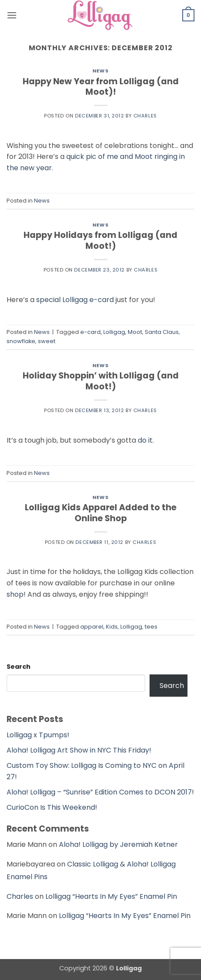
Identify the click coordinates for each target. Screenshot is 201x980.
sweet (47, 341)
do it (145, 440)
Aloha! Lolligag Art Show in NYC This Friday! (79, 750)
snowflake (21, 341)
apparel (92, 627)
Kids (112, 627)
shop (15, 594)
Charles (145, 116)
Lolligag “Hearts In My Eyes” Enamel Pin (111, 896)
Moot (135, 332)
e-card (90, 332)
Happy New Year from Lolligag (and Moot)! (101, 87)
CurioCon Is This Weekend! (52, 807)
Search (19, 667)
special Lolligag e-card (75, 300)
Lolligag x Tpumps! (38, 735)
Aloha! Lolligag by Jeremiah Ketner (118, 844)
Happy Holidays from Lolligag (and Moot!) (100, 241)
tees (151, 627)
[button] (12, 15)
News (100, 71)
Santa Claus (162, 332)
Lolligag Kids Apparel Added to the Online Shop (101, 513)
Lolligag (114, 332)
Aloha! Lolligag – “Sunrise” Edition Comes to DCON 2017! (100, 792)
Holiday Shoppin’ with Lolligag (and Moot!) (101, 381)
